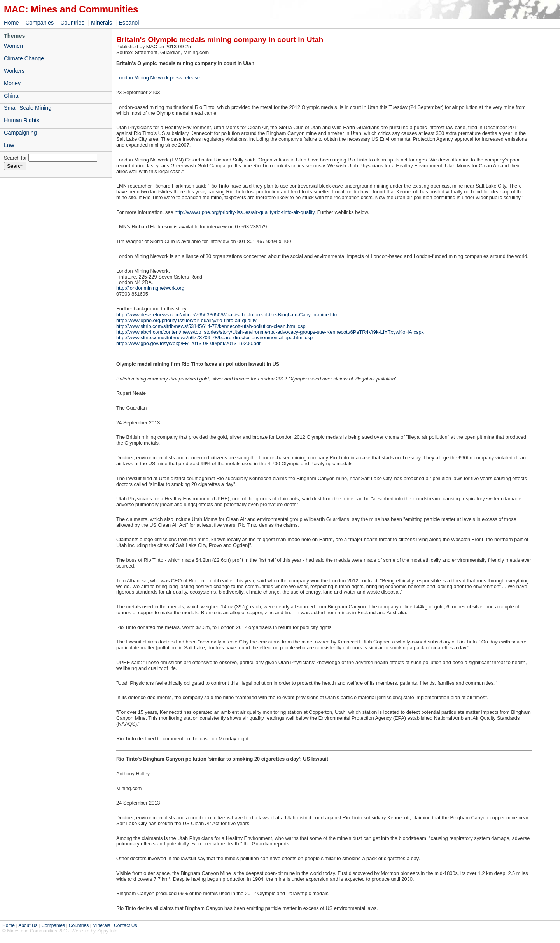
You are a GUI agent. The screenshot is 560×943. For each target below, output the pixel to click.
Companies (39, 23)
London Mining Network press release (158, 78)
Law (9, 145)
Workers (14, 71)
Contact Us (125, 925)
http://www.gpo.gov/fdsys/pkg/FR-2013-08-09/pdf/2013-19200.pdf (188, 343)
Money (12, 83)
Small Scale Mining (28, 108)
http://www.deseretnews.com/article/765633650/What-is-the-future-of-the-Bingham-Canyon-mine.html (228, 315)
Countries (72, 23)
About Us (28, 925)
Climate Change (24, 58)
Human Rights (22, 120)
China (11, 96)
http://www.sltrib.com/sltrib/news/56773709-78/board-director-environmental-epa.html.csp (214, 337)
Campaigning (20, 133)
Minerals (101, 23)
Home (11, 23)
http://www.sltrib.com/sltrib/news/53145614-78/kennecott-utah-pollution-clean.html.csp (211, 326)
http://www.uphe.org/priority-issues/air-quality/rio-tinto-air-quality (245, 212)
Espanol (129, 23)
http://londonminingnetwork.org (150, 288)
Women (13, 46)
